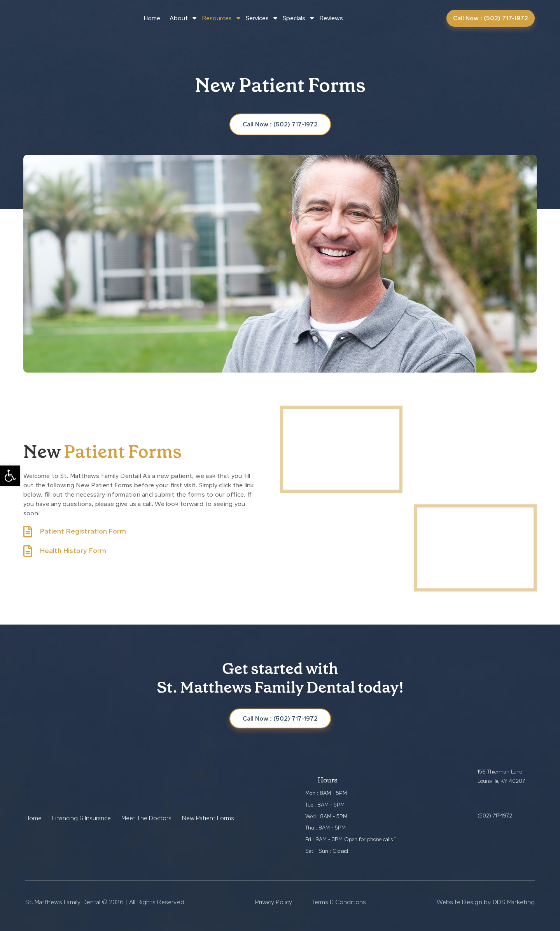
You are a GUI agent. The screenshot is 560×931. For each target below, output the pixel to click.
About (179, 18)
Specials (294, 18)
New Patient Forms (208, 818)
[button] (10, 476)
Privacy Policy (274, 902)
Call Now (280, 718)
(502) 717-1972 (495, 816)
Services (257, 18)
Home (152, 18)
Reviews (331, 18)
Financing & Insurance (81, 818)
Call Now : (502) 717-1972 (491, 18)
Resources (217, 18)
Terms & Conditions (339, 902)
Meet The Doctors (146, 818)
